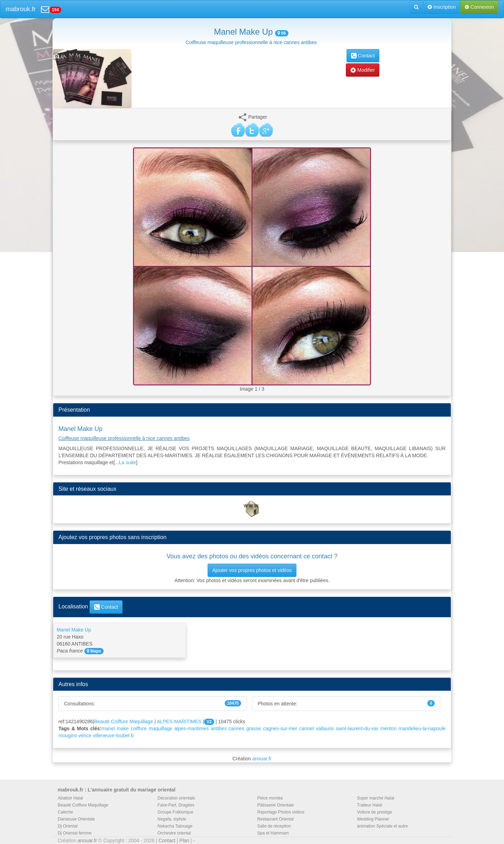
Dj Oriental (68, 826)
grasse (254, 728)
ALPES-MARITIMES (179, 721)
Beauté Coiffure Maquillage (124, 721)
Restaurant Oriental (275, 819)
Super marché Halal (376, 798)
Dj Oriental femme (75, 833)
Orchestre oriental (174, 833)
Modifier (363, 70)
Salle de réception (274, 826)
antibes (219, 728)
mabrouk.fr (21, 9)
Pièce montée (270, 798)
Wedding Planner (373, 819)
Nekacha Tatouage (175, 826)
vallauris (325, 728)
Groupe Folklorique (175, 812)
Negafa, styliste (172, 819)
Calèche (65, 812)
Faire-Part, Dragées (176, 805)
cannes (236, 728)
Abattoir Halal (70, 798)
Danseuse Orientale (76, 819)
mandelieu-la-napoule (422, 728)
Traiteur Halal (370, 805)
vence (85, 735)
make (123, 728)
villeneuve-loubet (111, 735)
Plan (184, 840)
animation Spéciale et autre (382, 826)
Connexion (479, 7)
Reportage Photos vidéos (281, 812)
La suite (128, 462)
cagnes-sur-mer (280, 728)
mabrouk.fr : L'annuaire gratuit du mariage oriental (117, 790)
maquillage (161, 728)
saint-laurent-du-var (357, 728)
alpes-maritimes (192, 728)
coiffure (139, 728)
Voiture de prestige (374, 812)
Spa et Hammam (273, 833)
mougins (68, 735)
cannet (307, 728)
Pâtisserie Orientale (276, 805)
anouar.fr (262, 759)
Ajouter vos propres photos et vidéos (252, 570)
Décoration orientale (176, 798)
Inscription (442, 7)
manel (108, 728)
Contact (363, 56)
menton (388, 728)
